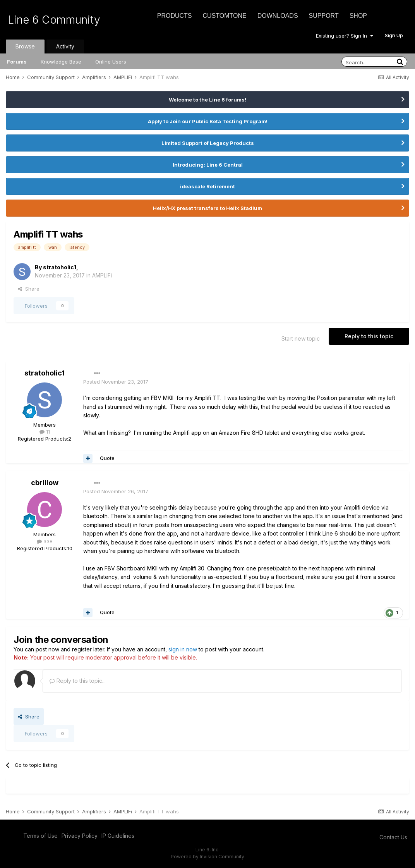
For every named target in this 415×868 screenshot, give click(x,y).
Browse (25, 46)
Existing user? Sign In (345, 36)
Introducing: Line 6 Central (208, 165)
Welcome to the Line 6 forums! (207, 100)
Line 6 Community (54, 20)
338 (45, 541)
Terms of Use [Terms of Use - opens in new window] (40, 836)
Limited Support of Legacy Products (208, 143)
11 (45, 432)
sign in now (183, 649)
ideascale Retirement (207, 186)
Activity (65, 46)
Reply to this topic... (78, 681)
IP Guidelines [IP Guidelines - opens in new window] (118, 836)
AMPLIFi (102, 275)
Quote (107, 458)
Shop (358, 16)
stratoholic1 (60, 267)
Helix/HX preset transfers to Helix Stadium (207, 208)
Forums (17, 62)
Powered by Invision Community (207, 857)
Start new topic (301, 338)
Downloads (278, 16)
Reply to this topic (369, 336)
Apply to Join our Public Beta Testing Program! (208, 121)
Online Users (111, 62)
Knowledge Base (61, 62)
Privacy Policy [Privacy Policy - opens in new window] (80, 836)
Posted (116, 382)
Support (324, 16)
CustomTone (224, 16)
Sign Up (394, 35)
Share (29, 289)
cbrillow (45, 483)
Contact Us (393, 837)
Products (175, 16)
